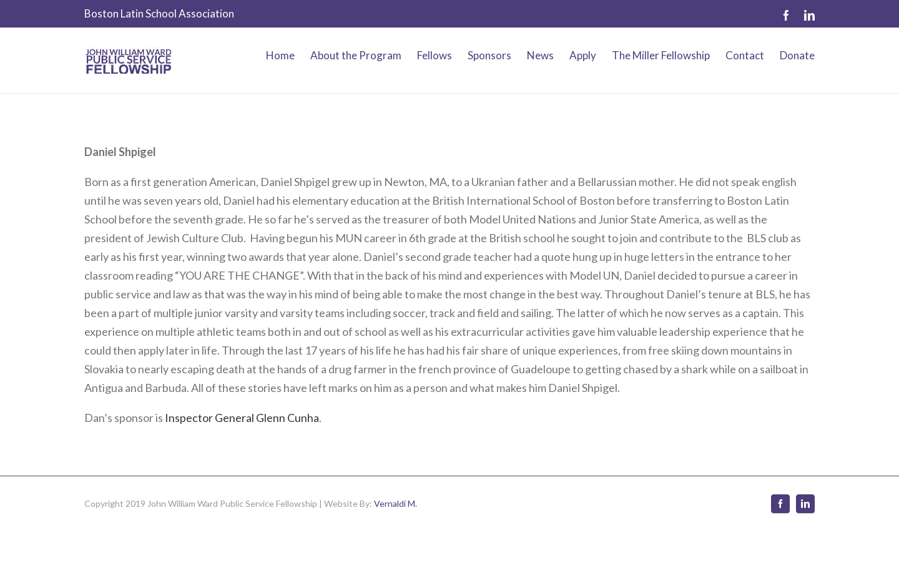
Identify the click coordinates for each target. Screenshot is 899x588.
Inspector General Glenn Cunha (242, 418)
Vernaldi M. (395, 503)
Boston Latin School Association (159, 13)
